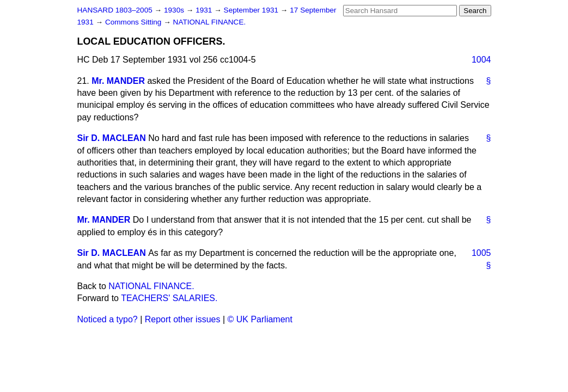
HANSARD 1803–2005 (115, 10)
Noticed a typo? (108, 319)
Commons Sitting (134, 22)
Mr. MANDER (118, 81)
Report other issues (183, 319)
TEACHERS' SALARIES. (169, 298)
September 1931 (252, 10)
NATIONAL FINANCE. (210, 22)
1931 (205, 10)
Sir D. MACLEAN (112, 138)
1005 (481, 253)
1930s (175, 10)
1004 (481, 60)
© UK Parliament (260, 319)
